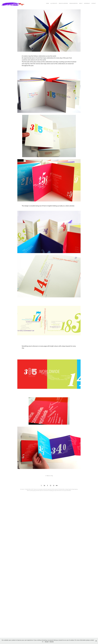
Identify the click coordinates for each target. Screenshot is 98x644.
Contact (94, 3)
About (81, 3)
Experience (87, 3)
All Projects (54, 3)
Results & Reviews (63, 3)
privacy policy (33, 490)
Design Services (73, 3)
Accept (47, 642)
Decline (52, 642)
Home (47, 3)
